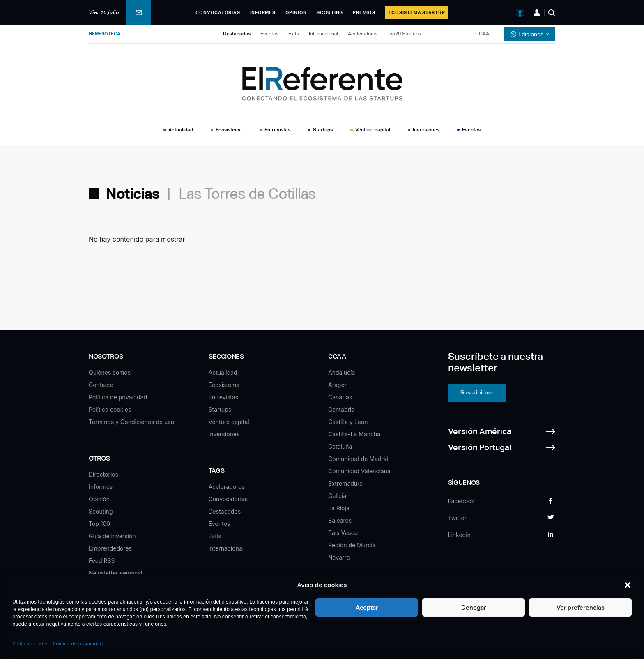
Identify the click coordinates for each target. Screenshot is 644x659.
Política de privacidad (78, 644)
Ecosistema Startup (417, 12)
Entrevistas (277, 130)
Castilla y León (348, 422)
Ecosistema (229, 130)
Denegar (474, 607)
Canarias (340, 397)
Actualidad (181, 130)
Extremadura (345, 483)
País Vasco (343, 533)
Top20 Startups (404, 34)
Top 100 (99, 524)
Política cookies (31, 644)
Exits (294, 34)
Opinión (296, 12)
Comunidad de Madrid (358, 459)
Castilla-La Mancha (354, 434)
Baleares (340, 520)
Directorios (103, 474)
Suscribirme (477, 392)
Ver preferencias (581, 607)
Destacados (237, 34)
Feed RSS (102, 561)
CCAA (482, 34)
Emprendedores (110, 548)
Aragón (338, 385)
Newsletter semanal (115, 573)
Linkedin (459, 535)
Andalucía (342, 372)
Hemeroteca (105, 34)
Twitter (457, 518)
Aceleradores (227, 487)
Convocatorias (218, 12)
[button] (628, 585)
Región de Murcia (352, 545)
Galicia (337, 496)
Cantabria (341, 409)
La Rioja (339, 508)
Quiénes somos (110, 372)
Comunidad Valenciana (359, 471)
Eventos (269, 34)
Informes (263, 12)
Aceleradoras (363, 34)
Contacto (101, 385)
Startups (323, 130)
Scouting (330, 12)
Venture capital (373, 130)
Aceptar (367, 607)
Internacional (323, 34)
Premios (364, 12)
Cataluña (340, 446)
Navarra (339, 557)
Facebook (461, 501)
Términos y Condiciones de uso (131, 422)
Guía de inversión (112, 536)
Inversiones (426, 130)
